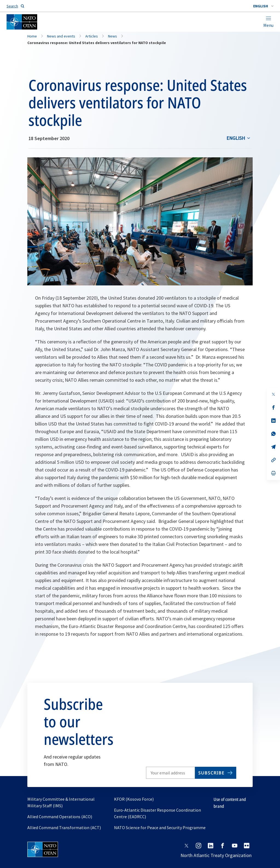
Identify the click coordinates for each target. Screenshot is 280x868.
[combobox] (263, 6)
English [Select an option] (236, 138)
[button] (263, 6)
